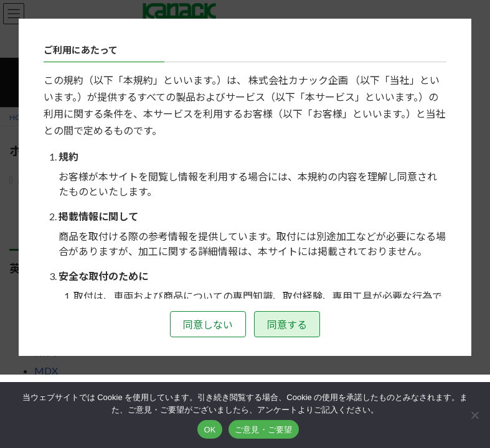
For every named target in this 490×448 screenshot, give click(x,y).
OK (210, 430)
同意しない (208, 324)
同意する (287, 324)
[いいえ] (474, 415)
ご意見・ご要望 (264, 430)
